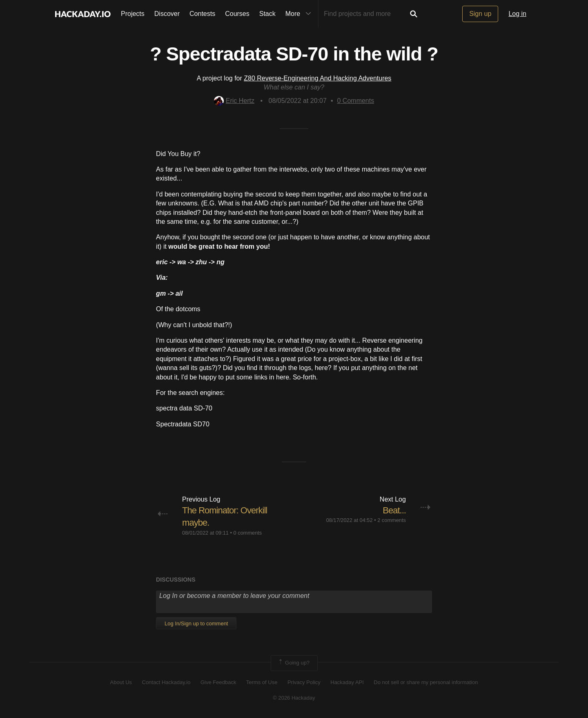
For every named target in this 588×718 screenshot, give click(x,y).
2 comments (392, 520)
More (300, 14)
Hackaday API (347, 682)
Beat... (394, 510)
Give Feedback (218, 682)
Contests (202, 14)
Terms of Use (262, 682)
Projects (133, 14)
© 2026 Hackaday (294, 698)
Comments (356, 101)
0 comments (248, 533)
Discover (167, 14)
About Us (121, 682)
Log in (517, 14)
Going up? (294, 663)
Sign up (480, 14)
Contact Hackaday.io (166, 682)
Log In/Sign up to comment (196, 623)
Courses (237, 14)
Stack (267, 14)
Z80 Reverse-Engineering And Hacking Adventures (317, 78)
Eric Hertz (234, 101)
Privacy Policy (304, 682)
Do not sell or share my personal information (426, 682)
